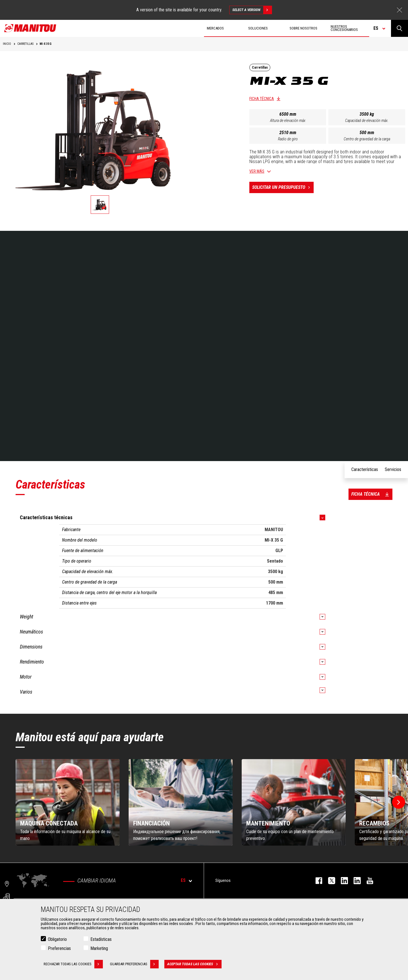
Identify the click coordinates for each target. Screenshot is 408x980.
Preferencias (59, 948)
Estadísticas (101, 939)
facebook (316, 881)
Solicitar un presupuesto (283, 187)
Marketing (99, 948)
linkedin (354, 881)
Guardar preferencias (134, 964)
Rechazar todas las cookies (73, 964)
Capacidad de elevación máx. (367, 121)
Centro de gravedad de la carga (367, 139)
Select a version (252, 10)
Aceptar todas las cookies (194, 964)
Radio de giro (288, 139)
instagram (342, 881)
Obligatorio (57, 939)
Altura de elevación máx (288, 121)
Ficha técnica (262, 99)
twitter (329, 881)
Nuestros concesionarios (344, 28)
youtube (367, 881)
